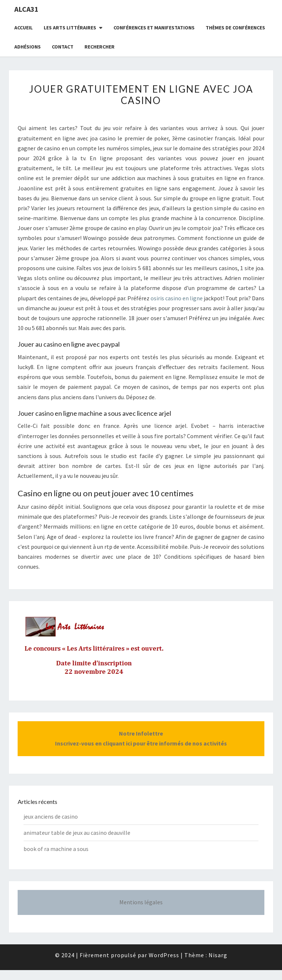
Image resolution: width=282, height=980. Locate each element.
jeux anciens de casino (51, 816)
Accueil (23, 28)
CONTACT (63, 47)
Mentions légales (141, 902)
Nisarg (218, 955)
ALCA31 (26, 9)
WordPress (164, 955)
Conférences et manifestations (154, 28)
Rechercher (100, 47)
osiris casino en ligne (177, 298)
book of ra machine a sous (56, 849)
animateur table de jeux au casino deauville (77, 833)
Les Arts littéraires (70, 28)
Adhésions (28, 47)
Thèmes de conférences (235, 28)
